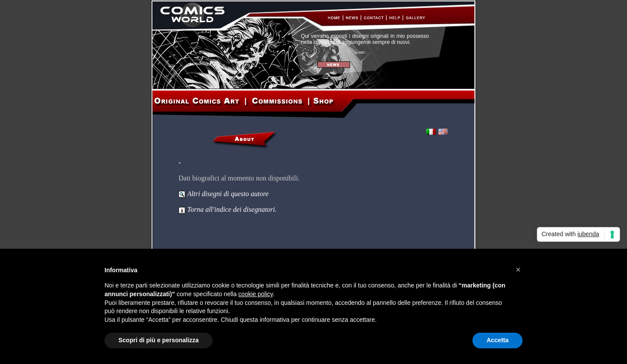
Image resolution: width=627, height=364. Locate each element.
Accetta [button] (497, 340)
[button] (518, 270)
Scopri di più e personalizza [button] (158, 340)
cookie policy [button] (255, 294)
